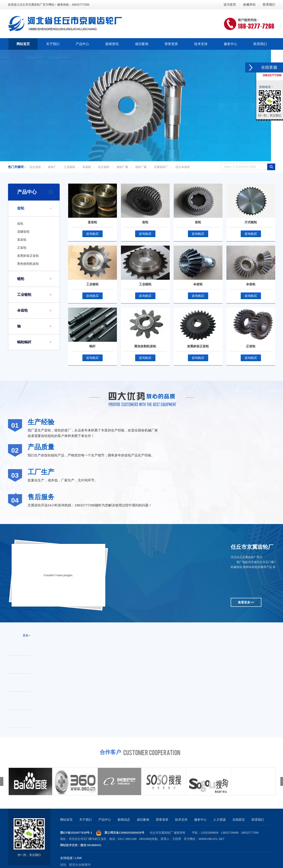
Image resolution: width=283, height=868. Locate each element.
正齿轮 (22, 248)
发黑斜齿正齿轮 (28, 256)
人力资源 (220, 820)
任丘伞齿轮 (183, 167)
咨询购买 (92, 234)
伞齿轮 (87, 167)
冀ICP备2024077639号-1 (76, 833)
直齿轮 (22, 240)
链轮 (21, 279)
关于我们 (86, 820)
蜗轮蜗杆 (24, 342)
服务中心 (200, 820)
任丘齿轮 (35, 167)
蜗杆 (92, 346)
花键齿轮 (23, 232)
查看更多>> (246, 602)
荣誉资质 (162, 820)
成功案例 (143, 820)
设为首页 (230, 4)
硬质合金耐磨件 (80, 865)
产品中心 (27, 192)
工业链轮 (69, 167)
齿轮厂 (52, 167)
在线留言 (239, 820)
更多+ (26, 635)
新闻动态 (124, 820)
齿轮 (21, 208)
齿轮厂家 (141, 167)
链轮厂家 (122, 167)
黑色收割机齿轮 (28, 264)
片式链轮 (251, 222)
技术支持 (181, 820)
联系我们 (269, 4)
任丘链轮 (104, 167)
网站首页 (66, 820)
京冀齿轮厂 (161, 167)
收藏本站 (249, 4)
